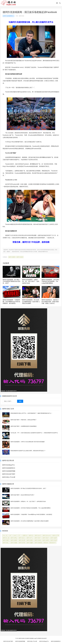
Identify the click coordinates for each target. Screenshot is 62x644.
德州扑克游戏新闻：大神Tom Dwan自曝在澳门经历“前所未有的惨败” (28, 442)
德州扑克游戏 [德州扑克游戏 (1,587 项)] (38, 540)
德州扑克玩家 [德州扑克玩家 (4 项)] (54, 540)
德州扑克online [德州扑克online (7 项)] (47, 535)
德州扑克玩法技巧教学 (9, 474)
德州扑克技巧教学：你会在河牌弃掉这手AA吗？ (23, 495)
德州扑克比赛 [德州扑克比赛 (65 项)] (22, 540)
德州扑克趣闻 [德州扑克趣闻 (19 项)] (30, 543)
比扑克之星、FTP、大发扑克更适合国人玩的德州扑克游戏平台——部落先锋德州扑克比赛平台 (34, 433)
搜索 (20, 401)
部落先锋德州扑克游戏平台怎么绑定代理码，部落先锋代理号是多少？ (28, 451)
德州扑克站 (22, 16)
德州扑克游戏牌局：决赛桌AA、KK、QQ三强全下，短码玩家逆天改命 (31, 281)
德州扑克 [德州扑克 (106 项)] (31, 535)
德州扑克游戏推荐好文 (8, 16)
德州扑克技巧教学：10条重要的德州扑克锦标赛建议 (24, 426)
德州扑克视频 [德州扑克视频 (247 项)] (14, 543)
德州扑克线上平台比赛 (9, 477)
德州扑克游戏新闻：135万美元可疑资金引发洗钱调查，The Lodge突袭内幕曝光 (50, 281)
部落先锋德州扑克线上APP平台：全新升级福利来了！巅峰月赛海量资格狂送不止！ (31, 413)
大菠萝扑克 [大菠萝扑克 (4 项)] (25, 535)
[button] (57, 3)
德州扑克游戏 (20, 257)
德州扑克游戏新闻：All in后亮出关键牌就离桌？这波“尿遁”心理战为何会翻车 (31, 302)
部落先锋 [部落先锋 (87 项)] (46, 543)
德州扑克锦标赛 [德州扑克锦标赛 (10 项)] (38, 543)
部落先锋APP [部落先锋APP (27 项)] (53, 543)
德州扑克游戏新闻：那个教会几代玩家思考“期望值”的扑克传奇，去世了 (12, 281)
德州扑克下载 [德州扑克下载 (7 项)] (56, 535)
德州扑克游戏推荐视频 (9, 471)
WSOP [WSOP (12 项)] (15, 535)
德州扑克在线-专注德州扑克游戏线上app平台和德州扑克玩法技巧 (33, 638)
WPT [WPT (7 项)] (11, 535)
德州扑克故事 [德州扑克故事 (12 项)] (54, 538)
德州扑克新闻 (12, 257)
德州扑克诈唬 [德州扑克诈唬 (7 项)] (22, 543)
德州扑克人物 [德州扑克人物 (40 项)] (6, 538)
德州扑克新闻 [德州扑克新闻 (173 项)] (14, 540)
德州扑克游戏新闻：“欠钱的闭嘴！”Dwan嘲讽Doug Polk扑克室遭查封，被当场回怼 (11, 302)
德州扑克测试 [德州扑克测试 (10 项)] (30, 540)
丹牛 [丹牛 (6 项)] (19, 535)
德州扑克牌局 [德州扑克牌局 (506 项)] (46, 540)
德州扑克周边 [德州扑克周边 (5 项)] (14, 538)
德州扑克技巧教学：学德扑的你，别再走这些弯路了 (23, 420)
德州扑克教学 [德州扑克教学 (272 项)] (6, 540)
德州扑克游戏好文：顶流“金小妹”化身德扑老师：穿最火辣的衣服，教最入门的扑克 (50, 302)
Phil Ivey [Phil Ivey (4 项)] (5, 535)
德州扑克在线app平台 (9, 465)
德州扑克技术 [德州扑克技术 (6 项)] (46, 538)
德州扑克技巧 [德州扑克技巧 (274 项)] (38, 538)
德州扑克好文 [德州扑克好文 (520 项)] (22, 538)
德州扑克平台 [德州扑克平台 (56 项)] (30, 538)
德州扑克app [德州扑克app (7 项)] (38, 535)
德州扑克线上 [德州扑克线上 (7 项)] (6, 543)
